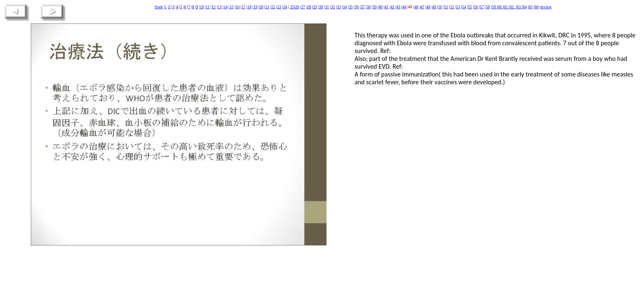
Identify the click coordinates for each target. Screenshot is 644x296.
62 (512, 7)
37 (363, 7)
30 (321, 7)
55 (470, 7)
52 (452, 7)
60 (500, 7)
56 (476, 7)
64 (524, 7)
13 (220, 7)
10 (202, 7)
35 (351, 7)
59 (494, 7)
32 (333, 7)
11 (208, 7)
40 (381, 7)
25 (292, 7)
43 (398, 7)
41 (386, 7)
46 (416, 7)
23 (279, 7)
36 (356, 7)
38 (369, 7)
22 (273, 7)
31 (327, 7)
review (546, 7)
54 (464, 7)
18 (249, 7)
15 (232, 7)
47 (422, 7)
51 (446, 7)
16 (237, 7)
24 (285, 7)
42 (393, 7)
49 (434, 7)
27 (303, 7)
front (159, 7)
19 (255, 7)
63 (519, 7)
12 (214, 7)
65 (531, 7)
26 (297, 7)
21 (267, 7)
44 (405, 7)
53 (458, 7)
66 (536, 7)
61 (506, 7)
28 (309, 7)
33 (339, 7)
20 (261, 7)
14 (225, 7)
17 (244, 7)
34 (345, 7)
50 (440, 7)
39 (375, 7)
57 (482, 7)
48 (428, 7)
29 (315, 7)
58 (488, 7)
